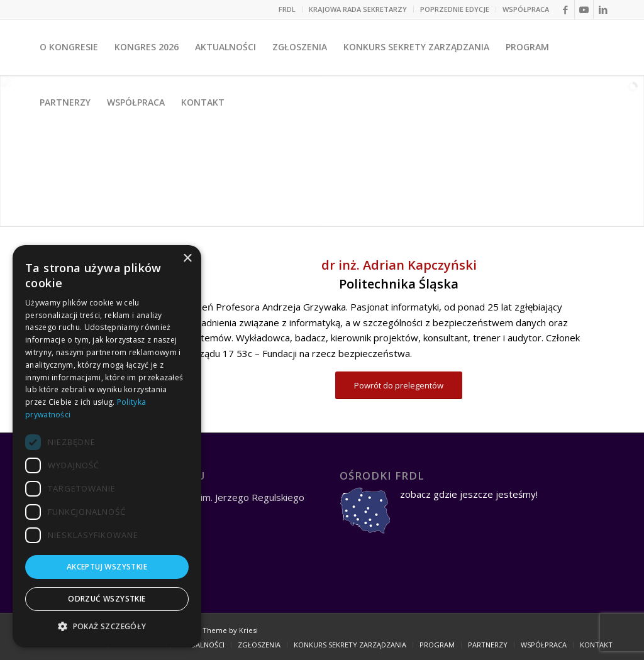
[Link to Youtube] (584, 9)
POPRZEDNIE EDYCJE (455, 9)
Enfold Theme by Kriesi (219, 630)
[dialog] (107, 446)
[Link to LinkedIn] (603, 9)
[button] (107, 627)
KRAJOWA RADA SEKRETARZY (358, 9)
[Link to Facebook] (565, 9)
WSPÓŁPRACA (526, 9)
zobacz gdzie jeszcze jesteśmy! (469, 494)
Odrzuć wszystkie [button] (107, 599)
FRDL (287, 9)
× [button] (187, 259)
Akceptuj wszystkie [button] (107, 567)
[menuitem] (287, 9)
